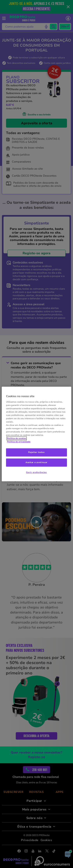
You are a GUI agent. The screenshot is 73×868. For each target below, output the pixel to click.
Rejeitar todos (36, 452)
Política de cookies (17, 438)
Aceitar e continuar (36, 462)
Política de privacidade (19, 442)
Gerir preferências (36, 472)
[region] (36, 434)
